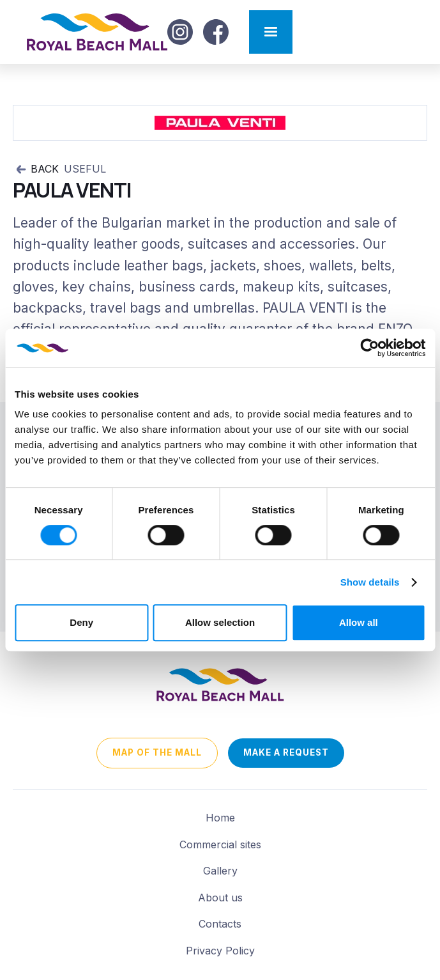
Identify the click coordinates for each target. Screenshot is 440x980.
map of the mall (157, 752)
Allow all (359, 622)
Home (220, 818)
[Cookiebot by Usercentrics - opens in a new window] (369, 348)
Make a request (286, 752)
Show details (370, 582)
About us (220, 898)
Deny (81, 622)
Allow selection (220, 622)
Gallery (220, 871)
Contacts (220, 924)
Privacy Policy (220, 951)
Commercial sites (220, 844)
